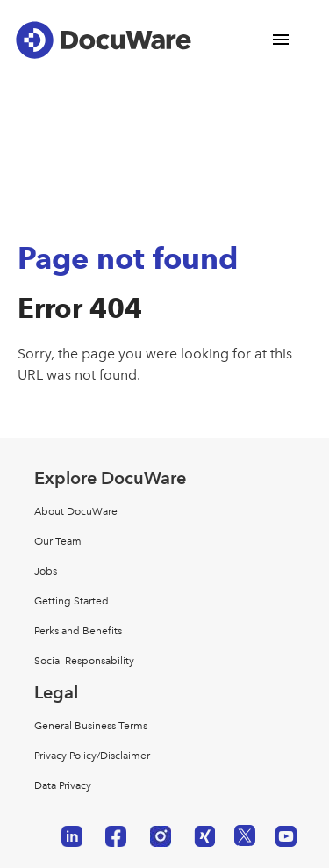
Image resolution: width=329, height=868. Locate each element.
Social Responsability (84, 661)
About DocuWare (76, 511)
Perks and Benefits (78, 631)
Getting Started (72, 601)
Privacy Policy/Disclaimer (92, 756)
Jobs (46, 571)
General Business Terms (91, 726)
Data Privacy (63, 785)
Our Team (58, 541)
